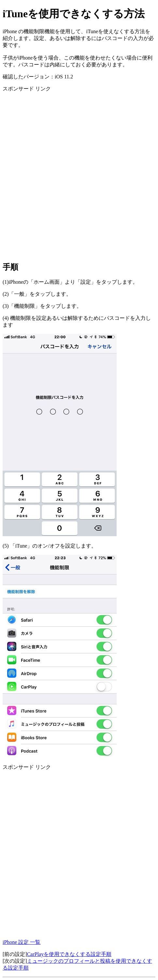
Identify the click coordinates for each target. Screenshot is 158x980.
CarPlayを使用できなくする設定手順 (69, 954)
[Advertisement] (79, 177)
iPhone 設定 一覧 (22, 942)
